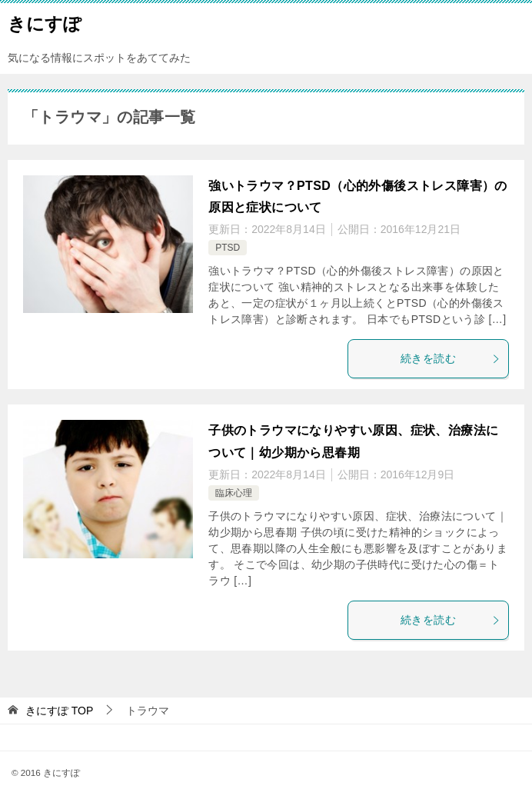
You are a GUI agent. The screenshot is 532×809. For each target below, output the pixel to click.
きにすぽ (45, 22)
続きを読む (451, 358)
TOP (59, 711)
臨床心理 (234, 493)
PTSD (228, 248)
